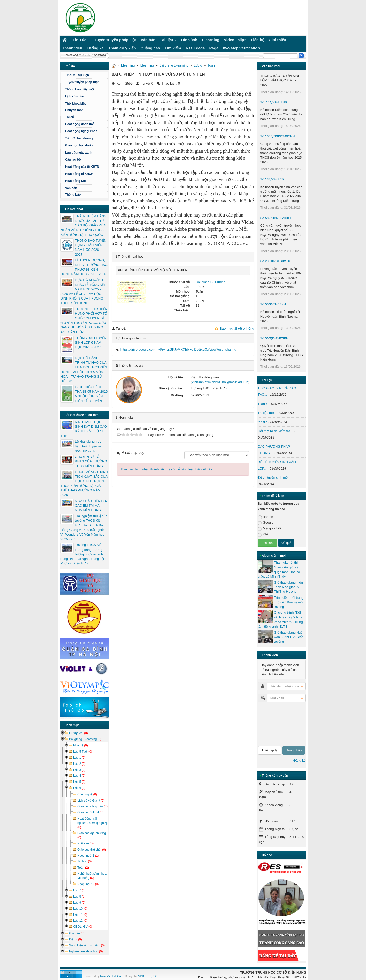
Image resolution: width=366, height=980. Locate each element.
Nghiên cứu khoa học (86, 951)
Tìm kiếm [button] (173, 48)
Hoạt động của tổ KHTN (82, 167)
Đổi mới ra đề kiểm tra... (275, 431)
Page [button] (214, 48)
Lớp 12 (80, 921)
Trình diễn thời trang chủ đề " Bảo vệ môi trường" (289, 602)
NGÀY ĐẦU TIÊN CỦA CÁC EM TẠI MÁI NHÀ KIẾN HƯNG (92, 505)
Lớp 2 (79, 764)
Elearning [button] (211, 40)
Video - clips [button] (235, 40)
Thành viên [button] (72, 48)
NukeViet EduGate (112, 976)
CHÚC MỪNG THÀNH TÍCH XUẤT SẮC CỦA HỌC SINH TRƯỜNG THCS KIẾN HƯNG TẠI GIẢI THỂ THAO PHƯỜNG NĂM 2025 (84, 484)
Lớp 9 (79, 903)
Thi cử (70, 117)
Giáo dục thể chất (92, 850)
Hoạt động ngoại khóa (81, 131)
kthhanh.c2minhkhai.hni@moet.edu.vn (220, 382)
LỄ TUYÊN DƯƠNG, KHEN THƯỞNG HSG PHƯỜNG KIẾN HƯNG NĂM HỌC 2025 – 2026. (84, 267)
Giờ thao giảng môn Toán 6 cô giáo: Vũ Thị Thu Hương (288, 587)
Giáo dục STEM (90, 812)
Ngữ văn (85, 843)
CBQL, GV (83, 927)
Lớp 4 (79, 776)
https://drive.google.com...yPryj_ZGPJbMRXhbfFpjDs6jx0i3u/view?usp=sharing (178, 349)
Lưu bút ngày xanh (79, 153)
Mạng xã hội (269, 529)
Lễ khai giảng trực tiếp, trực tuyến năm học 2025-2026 (90, 446)
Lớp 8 (79, 896)
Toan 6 (263, 404)
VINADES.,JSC (148, 976)
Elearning (128, 65)
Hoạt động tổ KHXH (79, 174)
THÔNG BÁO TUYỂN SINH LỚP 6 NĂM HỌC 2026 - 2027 (91, 343)
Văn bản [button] (148, 40)
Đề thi (75, 939)
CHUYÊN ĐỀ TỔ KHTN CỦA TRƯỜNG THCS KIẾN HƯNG (91, 461)
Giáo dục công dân (92, 806)
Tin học (85, 861)
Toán (211, 65)
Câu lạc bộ (86, 160)
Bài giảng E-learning (174, 65)
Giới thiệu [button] (277, 40)
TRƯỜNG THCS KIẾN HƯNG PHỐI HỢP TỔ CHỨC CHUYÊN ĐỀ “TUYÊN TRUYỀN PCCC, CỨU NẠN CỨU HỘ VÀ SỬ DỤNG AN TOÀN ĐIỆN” (84, 321)
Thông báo (73, 195)
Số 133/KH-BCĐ (272, 179)
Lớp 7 (79, 890)
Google (266, 523)
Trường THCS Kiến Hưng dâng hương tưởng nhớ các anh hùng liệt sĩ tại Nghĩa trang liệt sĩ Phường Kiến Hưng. (84, 554)
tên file (263, 422)
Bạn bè (265, 517)
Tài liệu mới (266, 413)
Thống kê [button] (95, 48)
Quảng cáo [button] (150, 48)
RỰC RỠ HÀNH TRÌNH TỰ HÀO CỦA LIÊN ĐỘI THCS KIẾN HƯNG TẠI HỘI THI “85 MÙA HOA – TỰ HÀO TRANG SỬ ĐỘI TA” (84, 370)
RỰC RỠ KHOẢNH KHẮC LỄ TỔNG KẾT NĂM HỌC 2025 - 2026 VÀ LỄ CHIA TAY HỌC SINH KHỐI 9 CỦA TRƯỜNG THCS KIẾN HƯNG (83, 291)
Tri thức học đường (86, 138)
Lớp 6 (198, 65)
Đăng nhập (294, 750)
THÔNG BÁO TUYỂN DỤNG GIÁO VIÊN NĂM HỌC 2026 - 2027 (91, 247)
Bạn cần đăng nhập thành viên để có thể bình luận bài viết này (166, 469)
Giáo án (77, 933)
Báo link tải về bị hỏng (237, 329)
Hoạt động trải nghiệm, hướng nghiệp (93, 823)
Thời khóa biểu (76, 104)
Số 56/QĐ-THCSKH (274, 338)
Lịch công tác (75, 96)
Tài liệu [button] (168, 41)
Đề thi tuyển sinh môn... (275, 478)
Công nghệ (87, 794)
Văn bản (71, 188)
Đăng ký (299, 761)
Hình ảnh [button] (189, 40)
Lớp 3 (79, 770)
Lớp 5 (79, 782)
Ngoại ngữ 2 (88, 884)
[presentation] (279, 724)
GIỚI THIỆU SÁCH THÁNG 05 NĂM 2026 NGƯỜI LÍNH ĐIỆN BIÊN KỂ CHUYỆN (91, 394)
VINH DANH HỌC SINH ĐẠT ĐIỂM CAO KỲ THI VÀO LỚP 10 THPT (84, 429)
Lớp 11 (80, 915)
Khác (264, 534)
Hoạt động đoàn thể (79, 124)
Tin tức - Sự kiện (77, 75)
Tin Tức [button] (81, 41)
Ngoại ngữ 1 (88, 856)
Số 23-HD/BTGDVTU (275, 261)
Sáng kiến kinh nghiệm (87, 945)
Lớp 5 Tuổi (83, 752)
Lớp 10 (80, 909)
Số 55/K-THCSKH (273, 304)
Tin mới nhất (74, 209)
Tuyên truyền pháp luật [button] (115, 40)
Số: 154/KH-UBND (274, 102)
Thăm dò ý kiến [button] (122, 48)
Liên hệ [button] (257, 40)
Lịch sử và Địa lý (91, 801)
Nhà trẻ (81, 745)
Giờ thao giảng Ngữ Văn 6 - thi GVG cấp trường (289, 637)
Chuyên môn (74, 110)
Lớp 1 (79, 758)
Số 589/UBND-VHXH (276, 218)
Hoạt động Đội (75, 181)
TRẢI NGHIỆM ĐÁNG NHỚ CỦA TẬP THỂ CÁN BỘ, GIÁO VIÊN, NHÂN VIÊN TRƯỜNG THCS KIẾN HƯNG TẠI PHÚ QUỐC (84, 225)
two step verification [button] (241, 48)
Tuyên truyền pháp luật (82, 82)
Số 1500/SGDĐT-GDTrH (278, 136)
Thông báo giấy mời (79, 89)
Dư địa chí (79, 733)
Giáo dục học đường (80, 145)
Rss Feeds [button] (195, 48)
